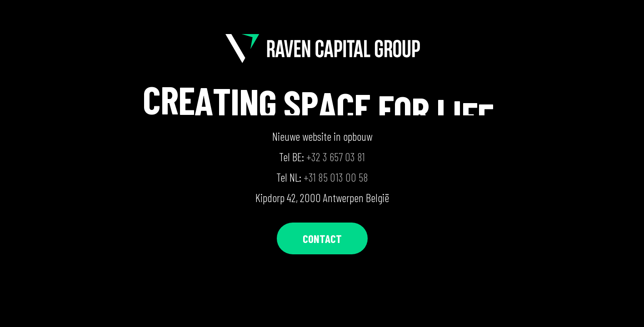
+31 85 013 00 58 (336, 177)
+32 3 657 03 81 (336, 157)
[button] (322, 239)
